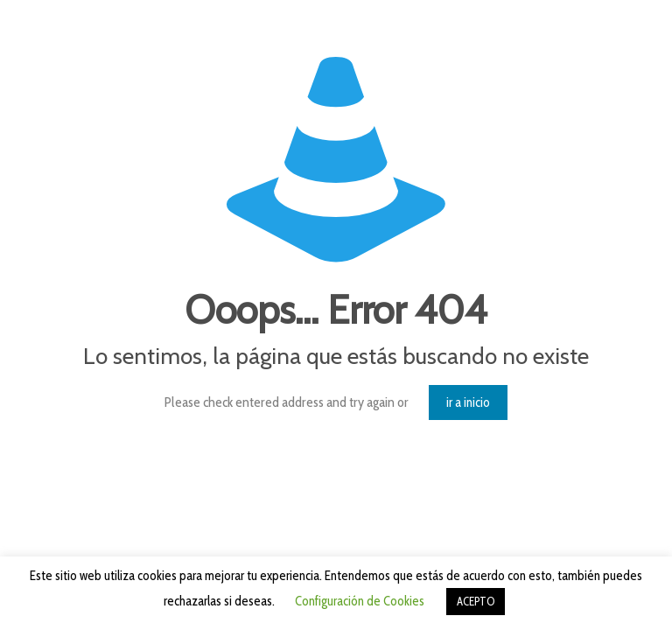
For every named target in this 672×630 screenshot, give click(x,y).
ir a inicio (468, 402)
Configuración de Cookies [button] (360, 601)
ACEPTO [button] (476, 601)
